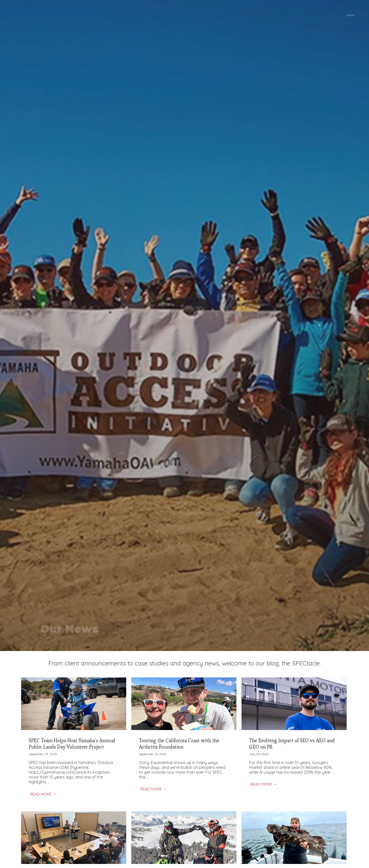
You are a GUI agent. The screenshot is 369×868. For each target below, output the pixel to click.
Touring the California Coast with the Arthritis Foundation (179, 744)
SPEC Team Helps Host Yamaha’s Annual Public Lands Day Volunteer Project (72, 744)
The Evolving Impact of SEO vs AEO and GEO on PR (292, 744)
